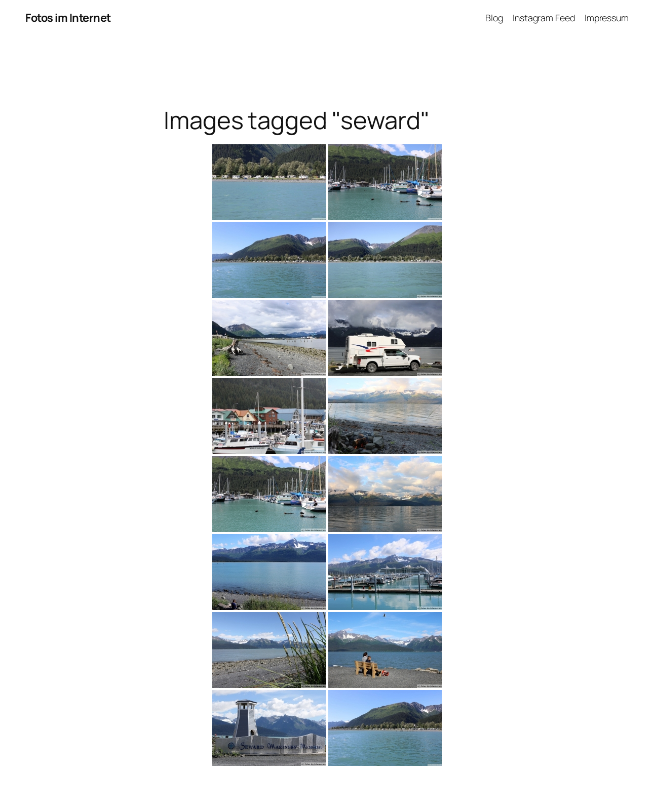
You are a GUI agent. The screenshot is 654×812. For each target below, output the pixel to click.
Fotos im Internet (68, 18)
